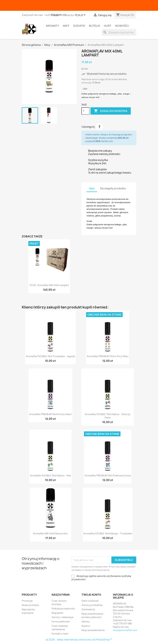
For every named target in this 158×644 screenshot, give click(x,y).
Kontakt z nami (60, 634)
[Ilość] (85, 111)
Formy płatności (61, 621)
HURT (108, 26)
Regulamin (58, 613)
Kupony (86, 626)
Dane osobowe (90, 601)
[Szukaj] (119, 32)
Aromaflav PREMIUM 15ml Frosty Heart (50, 414)
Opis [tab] (92, 188)
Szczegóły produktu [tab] (113, 188)
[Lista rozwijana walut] (81, 15)
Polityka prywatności (63, 609)
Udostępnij (99, 127)
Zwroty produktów (92, 605)
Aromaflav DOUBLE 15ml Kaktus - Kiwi (50, 475)
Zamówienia (88, 609)
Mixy (66, 26)
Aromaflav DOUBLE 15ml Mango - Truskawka (108, 533)
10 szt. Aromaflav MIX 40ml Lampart (49, 285)
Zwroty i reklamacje (63, 617)
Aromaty (52, 26)
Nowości (122, 26)
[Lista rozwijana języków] (57, 15)
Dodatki (79, 26)
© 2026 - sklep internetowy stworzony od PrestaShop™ (79, 640)
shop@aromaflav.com (125, 630)
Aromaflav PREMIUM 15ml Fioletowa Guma (108, 475)
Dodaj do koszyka (111, 111)
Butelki (95, 26)
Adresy (86, 621)
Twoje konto (91, 595)
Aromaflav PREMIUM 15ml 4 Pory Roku (108, 356)
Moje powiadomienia (93, 630)
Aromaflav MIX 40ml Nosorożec (50, 533)
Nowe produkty (30, 605)
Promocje (27, 601)
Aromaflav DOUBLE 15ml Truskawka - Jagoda (50, 356)
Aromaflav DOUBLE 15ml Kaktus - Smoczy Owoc (108, 416)
